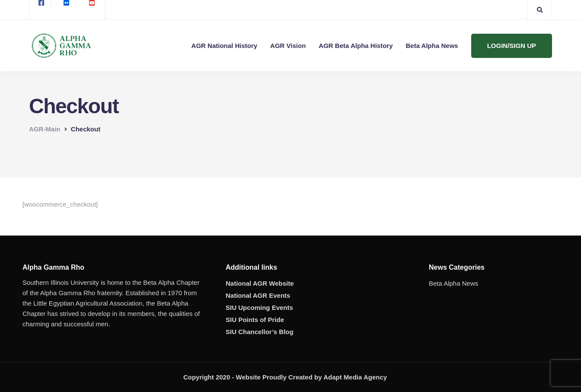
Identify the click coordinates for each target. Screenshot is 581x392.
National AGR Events (258, 295)
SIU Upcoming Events (259, 308)
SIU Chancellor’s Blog (260, 332)
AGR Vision (288, 46)
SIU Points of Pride (255, 320)
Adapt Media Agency (355, 377)
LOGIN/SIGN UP (512, 46)
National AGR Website (260, 283)
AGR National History (225, 46)
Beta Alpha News (432, 46)
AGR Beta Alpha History (356, 46)
